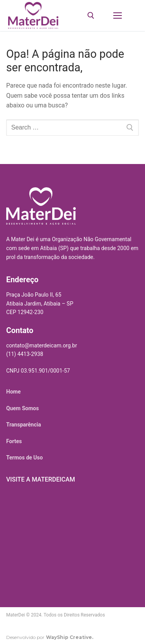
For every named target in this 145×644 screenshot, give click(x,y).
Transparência (24, 425)
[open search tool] (91, 16)
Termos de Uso (25, 458)
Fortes (14, 441)
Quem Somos (22, 408)
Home (13, 392)
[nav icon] (118, 16)
